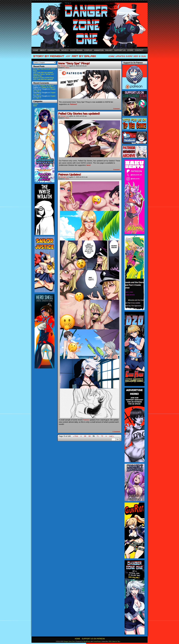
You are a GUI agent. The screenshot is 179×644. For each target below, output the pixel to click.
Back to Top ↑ (117, 641)
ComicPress (97, 641)
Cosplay (88, 50)
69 (89, 436)
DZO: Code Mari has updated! (43, 72)
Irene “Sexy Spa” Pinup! (74, 63)
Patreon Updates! (70, 174)
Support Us (120, 50)
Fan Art (109, 50)
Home (36, 50)
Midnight (63, 66)
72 (102, 436)
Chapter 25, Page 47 (47, 86)
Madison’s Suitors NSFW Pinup (43, 78)
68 (85, 436)
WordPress (87, 641)
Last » (112, 436)
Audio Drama (76, 50)
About (43, 50)
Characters (54, 50)
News (35, 106)
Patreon (86, 420)
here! (89, 165)
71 (98, 436)
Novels (65, 50)
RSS (110, 641)
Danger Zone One (69, 641)
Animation (99, 50)
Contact (139, 50)
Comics (36, 104)
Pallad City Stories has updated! (79, 113)
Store (130, 50)
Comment (116, 109)
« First (76, 436)
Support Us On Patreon (93, 639)
